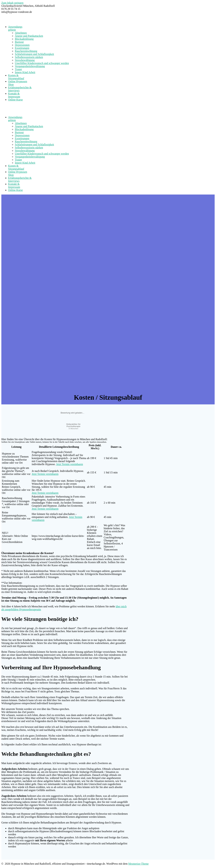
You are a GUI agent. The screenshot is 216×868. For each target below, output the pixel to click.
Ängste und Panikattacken (29, 36)
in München (73, 426)
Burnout (19, 42)
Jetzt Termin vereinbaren (70, 464)
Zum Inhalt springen (12, 3)
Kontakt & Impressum (14, 95)
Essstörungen (22, 48)
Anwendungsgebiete (15, 28)
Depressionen (22, 45)
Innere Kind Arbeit (25, 72)
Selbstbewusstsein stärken (29, 57)
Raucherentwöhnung (26, 51)
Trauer (18, 69)
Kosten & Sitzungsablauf (16, 77)
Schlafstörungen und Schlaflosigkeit (34, 54)
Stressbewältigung (25, 60)
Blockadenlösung (24, 39)
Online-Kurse (15, 100)
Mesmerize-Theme (138, 864)
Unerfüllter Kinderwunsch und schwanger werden (42, 63)
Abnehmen (21, 33)
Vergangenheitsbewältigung (30, 66)
